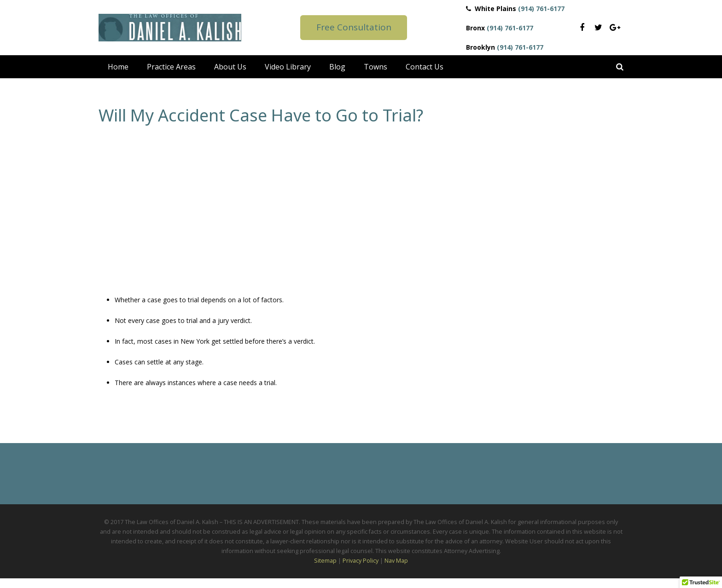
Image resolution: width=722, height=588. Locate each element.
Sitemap (325, 561)
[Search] (620, 66)
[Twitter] (599, 28)
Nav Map (396, 561)
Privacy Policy (361, 561)
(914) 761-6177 (541, 9)
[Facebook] (582, 28)
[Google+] (615, 28)
